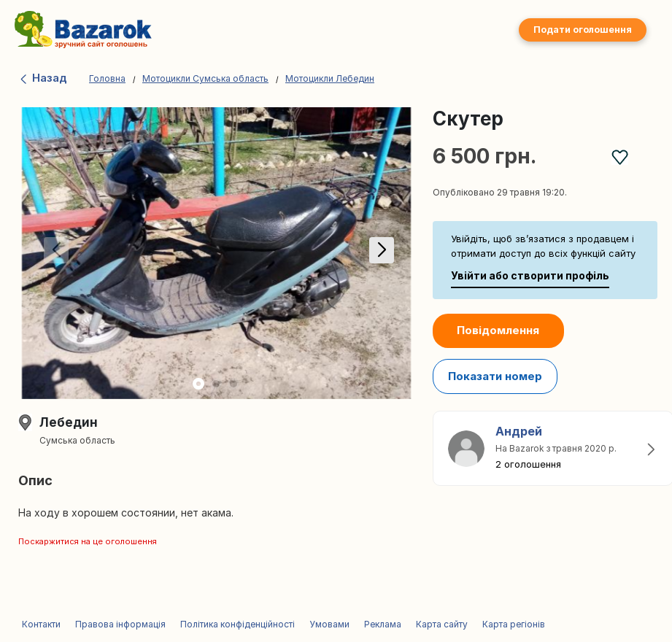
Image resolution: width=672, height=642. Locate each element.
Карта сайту (442, 624)
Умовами (329, 624)
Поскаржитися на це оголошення (88, 541)
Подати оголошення (583, 30)
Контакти (41, 624)
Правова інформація (120, 624)
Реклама (383, 624)
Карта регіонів (514, 624)
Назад (43, 78)
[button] (379, 253)
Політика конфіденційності (237, 624)
